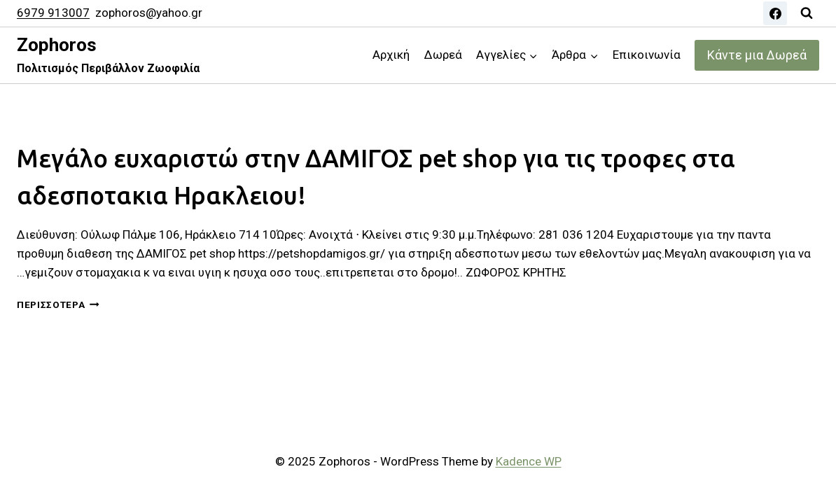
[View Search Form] (807, 13)
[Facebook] (775, 13)
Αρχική (391, 55)
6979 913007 (53, 13)
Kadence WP (529, 461)
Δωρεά (443, 55)
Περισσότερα (58, 304)
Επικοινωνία (647, 55)
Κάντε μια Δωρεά (757, 55)
